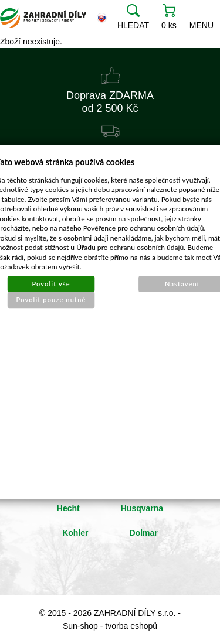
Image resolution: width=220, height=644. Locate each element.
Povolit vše (51, 283)
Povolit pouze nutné (51, 299)
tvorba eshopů (131, 626)
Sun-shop (80, 626)
